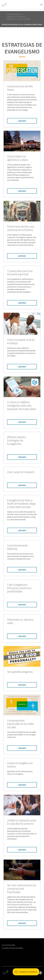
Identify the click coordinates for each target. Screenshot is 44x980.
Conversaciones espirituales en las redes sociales (21, 724)
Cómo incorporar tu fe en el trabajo (21, 342)
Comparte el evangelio (16, 17)
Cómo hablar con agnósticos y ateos (17, 158)
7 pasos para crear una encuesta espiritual (20, 273)
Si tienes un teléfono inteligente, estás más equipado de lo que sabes (22, 406)
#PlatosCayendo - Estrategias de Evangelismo (17, 440)
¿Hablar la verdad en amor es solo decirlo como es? (22, 822)
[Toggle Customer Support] (26, 972)
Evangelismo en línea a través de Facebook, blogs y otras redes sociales (21, 504)
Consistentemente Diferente (17, 547)
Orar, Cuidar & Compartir (21, 472)
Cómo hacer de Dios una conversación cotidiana (21, 228)
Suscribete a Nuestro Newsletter (12, 948)
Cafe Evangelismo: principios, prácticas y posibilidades (19, 588)
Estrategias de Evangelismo (18, 19)
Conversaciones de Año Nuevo (20, 88)
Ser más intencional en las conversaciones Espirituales (22, 889)
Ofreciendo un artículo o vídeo (20, 621)
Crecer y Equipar (14, 14)
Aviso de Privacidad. (9, 945)
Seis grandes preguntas (20, 672)
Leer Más (22, 121)
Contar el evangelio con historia (20, 765)
